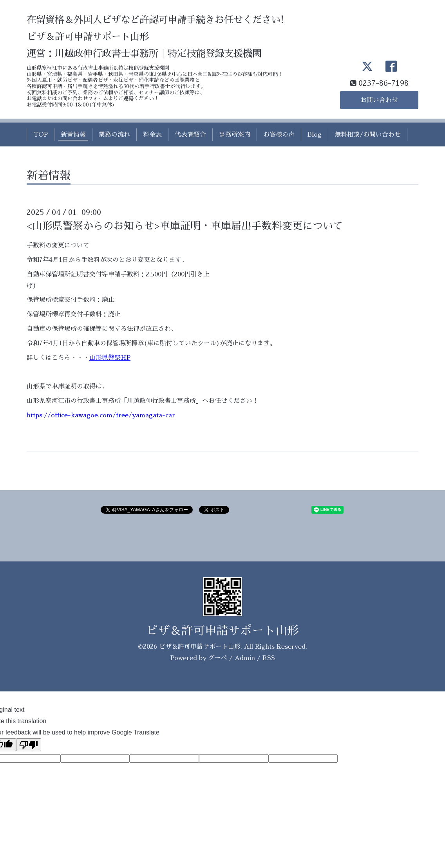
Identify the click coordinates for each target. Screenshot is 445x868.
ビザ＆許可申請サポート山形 (222, 631)
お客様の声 (279, 135)
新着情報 (73, 135)
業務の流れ (114, 135)
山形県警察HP (110, 358)
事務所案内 (235, 135)
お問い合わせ (379, 100)
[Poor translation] (29, 745)
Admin (245, 658)
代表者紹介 (190, 135)
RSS (269, 658)
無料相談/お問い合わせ (368, 135)
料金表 (152, 135)
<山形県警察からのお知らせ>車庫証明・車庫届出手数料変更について (185, 226)
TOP (41, 135)
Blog (315, 135)
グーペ (218, 658)
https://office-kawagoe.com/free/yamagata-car (101, 415)
